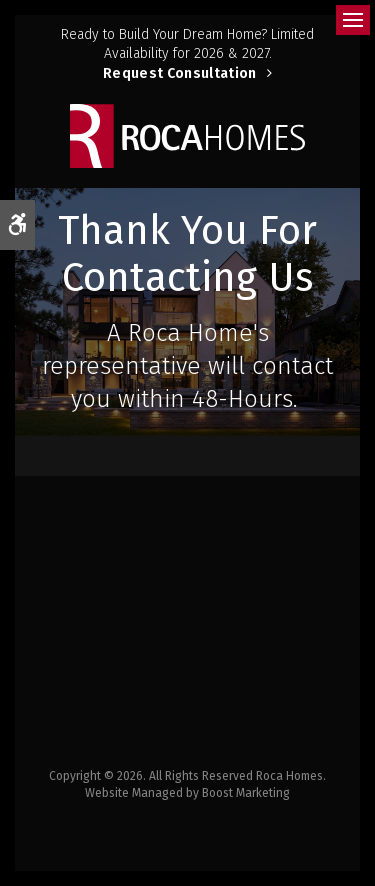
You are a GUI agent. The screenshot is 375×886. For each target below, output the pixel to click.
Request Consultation (180, 73)
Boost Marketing (246, 793)
